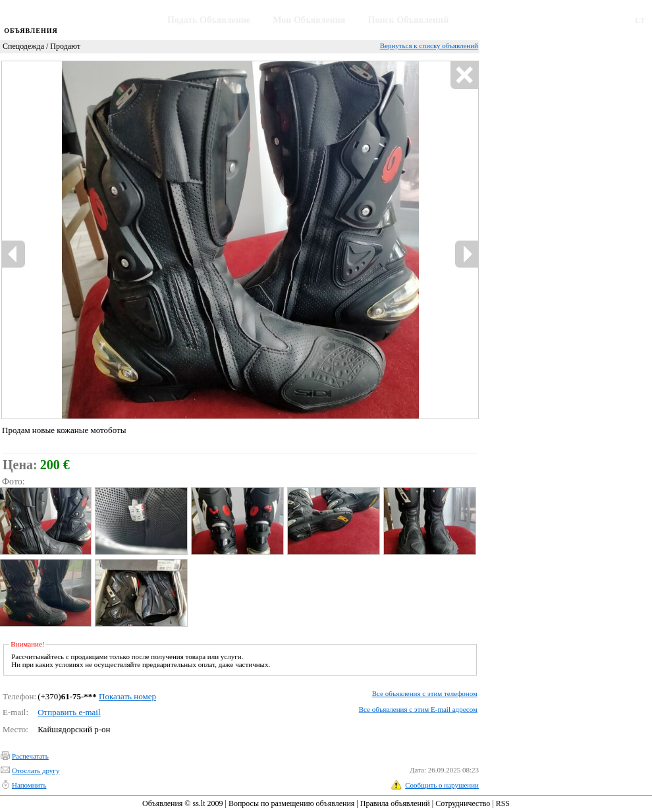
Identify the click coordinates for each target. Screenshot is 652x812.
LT (640, 20)
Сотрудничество (463, 803)
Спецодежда (23, 46)
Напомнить (29, 785)
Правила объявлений (395, 803)
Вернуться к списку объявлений (429, 45)
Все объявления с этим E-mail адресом (418, 709)
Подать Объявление (209, 20)
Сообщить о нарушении (442, 785)
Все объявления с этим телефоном (425, 693)
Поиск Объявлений (409, 20)
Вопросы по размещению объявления (291, 803)
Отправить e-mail (69, 712)
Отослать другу (36, 770)
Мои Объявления (309, 20)
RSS (503, 803)
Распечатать (30, 756)
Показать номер (127, 696)
